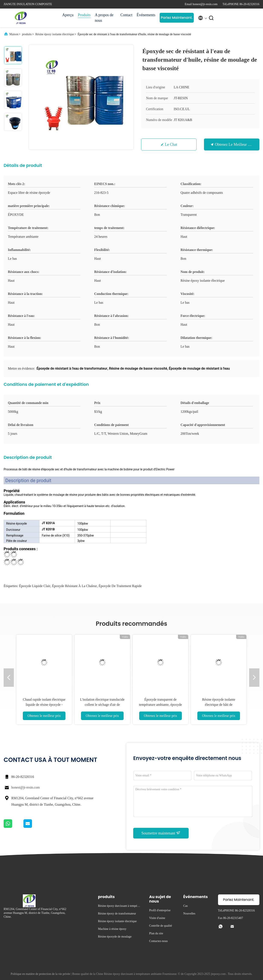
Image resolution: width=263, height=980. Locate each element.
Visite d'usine (157, 918)
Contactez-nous (158, 941)
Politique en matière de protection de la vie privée (40, 974)
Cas (186, 906)
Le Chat (171, 144)
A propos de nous (104, 18)
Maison (14, 34)
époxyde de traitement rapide (120, 586)
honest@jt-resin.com (25, 787)
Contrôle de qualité (161, 926)
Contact (126, 15)
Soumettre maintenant (161, 833)
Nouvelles (189, 914)
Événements (146, 15)
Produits (84, 15)
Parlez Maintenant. (177, 18)
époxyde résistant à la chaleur (74, 586)
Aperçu (68, 15)
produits (27, 34)
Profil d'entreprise (160, 910)
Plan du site (156, 933)
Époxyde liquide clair (35, 586)
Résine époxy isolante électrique (55, 34)
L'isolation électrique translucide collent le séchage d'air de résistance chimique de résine (102, 705)
